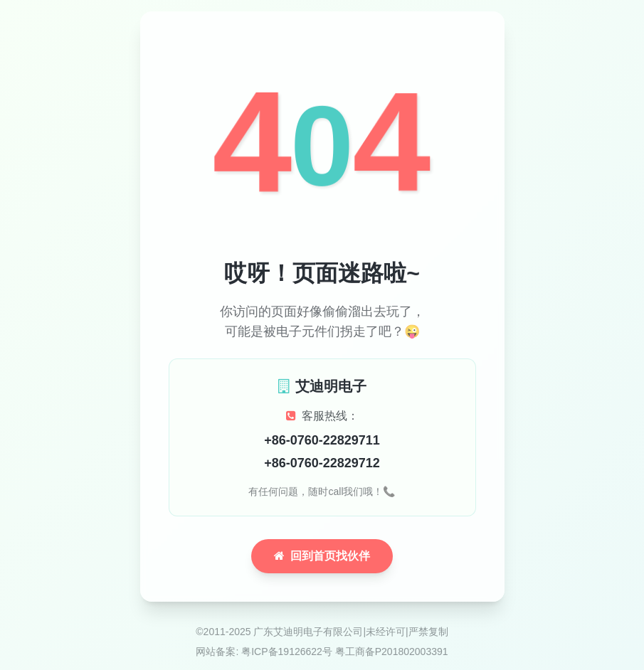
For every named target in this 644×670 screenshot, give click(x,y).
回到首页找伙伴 (322, 556)
